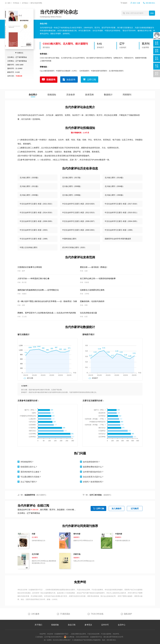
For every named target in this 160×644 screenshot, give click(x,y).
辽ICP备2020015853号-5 (53, 637)
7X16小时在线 (97, 614)
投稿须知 (52, 95)
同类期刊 (127, 95)
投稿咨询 (51, 80)
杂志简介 (33, 95)
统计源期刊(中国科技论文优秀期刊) (99, 58)
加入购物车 (117, 509)
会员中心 (122, 625)
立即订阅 (91, 80)
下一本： (97, 495)
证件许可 (105, 625)
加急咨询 (71, 80)
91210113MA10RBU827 (62, 640)
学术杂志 (16, 3)
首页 (9, 3)
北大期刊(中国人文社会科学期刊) (73, 58)
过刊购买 (135, 509)
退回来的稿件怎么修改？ (31, 472)
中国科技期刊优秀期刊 (99, 71)
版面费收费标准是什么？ (93, 467)
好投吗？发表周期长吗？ (93, 482)
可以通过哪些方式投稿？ (31, 477)
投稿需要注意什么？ (29, 467)
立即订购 (100, 509)
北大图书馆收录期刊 (116, 71)
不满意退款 (65, 614)
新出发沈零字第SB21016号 (113, 637)
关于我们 (38, 625)
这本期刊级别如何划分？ (93, 472)
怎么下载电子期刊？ (29, 482)
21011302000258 (82, 637)
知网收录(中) (118, 58)
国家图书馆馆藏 (141, 58)
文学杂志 (25, 3)
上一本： (32, 495)
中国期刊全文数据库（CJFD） (67, 71)
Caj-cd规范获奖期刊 (47, 71)
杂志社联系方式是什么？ (93, 477)
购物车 (125, 3)
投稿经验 (55, 625)
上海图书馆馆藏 (46, 61)
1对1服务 (35, 614)
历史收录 (71, 95)
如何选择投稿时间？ (91, 462)
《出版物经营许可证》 (36, 590)
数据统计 (108, 95)
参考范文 (88, 625)
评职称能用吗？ (27, 462)
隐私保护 (128, 614)
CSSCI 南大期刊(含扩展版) (50, 58)
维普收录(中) (129, 58)
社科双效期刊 (84, 71)
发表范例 (89, 95)
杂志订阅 (72, 625)
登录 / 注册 (136, 3)
